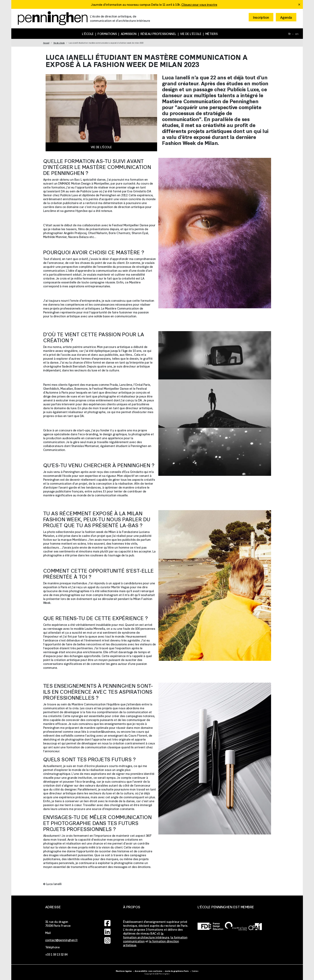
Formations (107, 34)
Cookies (195, 971)
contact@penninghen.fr (62, 940)
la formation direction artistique (151, 943)
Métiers (212, 34)
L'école (88, 34)
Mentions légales (124, 971)
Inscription (261, 17)
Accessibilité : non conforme (148, 971)
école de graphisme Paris (177, 971)
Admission (129, 34)
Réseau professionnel (158, 34)
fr (289, 34)
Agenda (286, 17)
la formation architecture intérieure (146, 935)
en (297, 34)
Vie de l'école (191, 34)
